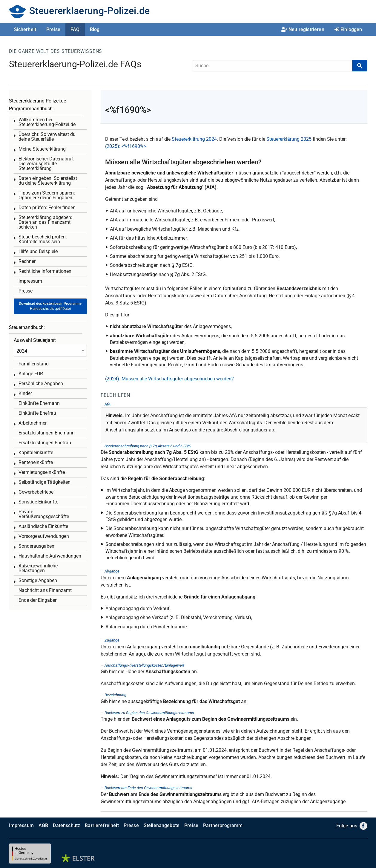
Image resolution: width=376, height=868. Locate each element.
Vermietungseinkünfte (42, 472)
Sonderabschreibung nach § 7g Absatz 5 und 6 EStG (148, 446)
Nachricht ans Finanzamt (45, 590)
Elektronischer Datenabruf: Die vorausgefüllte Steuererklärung (46, 164)
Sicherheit (25, 29)
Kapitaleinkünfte (36, 453)
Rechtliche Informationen (45, 271)
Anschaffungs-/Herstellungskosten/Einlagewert (144, 665)
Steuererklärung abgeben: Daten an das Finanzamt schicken (45, 222)
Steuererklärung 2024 (194, 139)
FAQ (75, 29)
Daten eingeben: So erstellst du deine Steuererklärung (48, 181)
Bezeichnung (115, 695)
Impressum (30, 281)
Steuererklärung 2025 (289, 139)
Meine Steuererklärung (42, 149)
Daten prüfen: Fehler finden (47, 208)
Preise (53, 29)
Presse (26, 291)
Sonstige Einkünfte (38, 502)
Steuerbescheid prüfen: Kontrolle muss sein (43, 239)
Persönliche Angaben (41, 384)
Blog (95, 29)
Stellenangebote (162, 825)
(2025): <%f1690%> (126, 146)
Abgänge (112, 571)
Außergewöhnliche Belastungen (38, 568)
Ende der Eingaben (38, 600)
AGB (43, 825)
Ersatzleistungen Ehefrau (45, 443)
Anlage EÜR (31, 374)
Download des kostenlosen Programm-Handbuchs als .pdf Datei (50, 306)
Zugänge (112, 640)
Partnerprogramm (223, 825)
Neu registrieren (303, 29)
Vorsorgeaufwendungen (44, 536)
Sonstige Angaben (38, 580)
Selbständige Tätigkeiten (44, 482)
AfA (108, 404)
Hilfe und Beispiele (38, 251)
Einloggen (348, 29)
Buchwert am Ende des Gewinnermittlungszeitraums (148, 788)
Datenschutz (66, 825)
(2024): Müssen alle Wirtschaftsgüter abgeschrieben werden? (169, 379)
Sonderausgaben (36, 546)
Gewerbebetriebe (36, 492)
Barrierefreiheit (102, 825)
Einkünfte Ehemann (39, 403)
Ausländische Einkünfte (43, 526)
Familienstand (34, 364)
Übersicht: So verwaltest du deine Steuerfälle (47, 137)
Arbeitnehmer (33, 423)
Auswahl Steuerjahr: (35, 340)
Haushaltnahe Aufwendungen (50, 556)
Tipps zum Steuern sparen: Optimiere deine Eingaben (47, 195)
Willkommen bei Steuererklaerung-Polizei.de (47, 122)
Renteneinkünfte (36, 462)
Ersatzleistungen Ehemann (47, 433)
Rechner (27, 261)
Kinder (25, 393)
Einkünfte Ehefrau (37, 413)
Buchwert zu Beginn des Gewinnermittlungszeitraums (149, 713)
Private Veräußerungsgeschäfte (44, 514)
